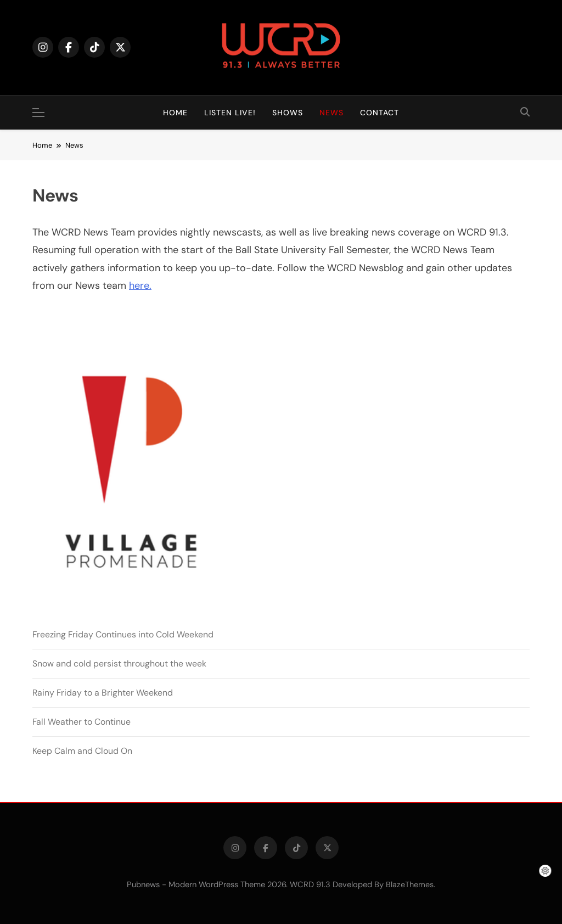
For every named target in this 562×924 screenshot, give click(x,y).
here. (140, 285)
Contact (380, 113)
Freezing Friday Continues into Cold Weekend (123, 634)
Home (175, 113)
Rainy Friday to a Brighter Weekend (103, 693)
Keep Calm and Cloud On (82, 751)
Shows (288, 113)
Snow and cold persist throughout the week (119, 663)
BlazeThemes (410, 884)
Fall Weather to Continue (82, 722)
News (331, 113)
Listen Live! (230, 113)
